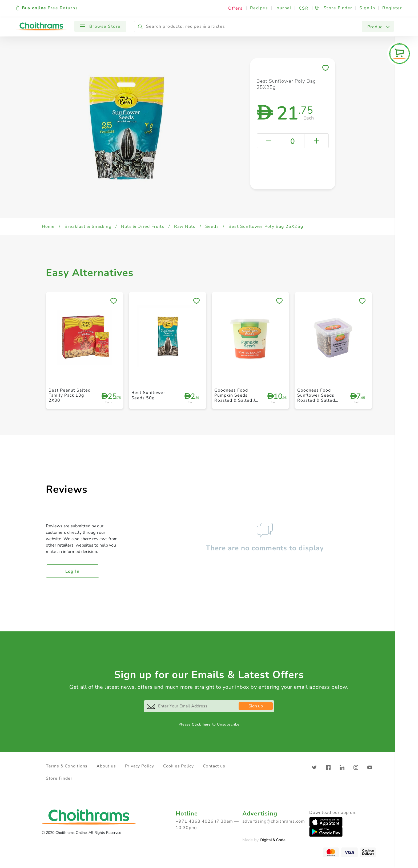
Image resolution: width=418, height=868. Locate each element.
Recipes (259, 8)
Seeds (212, 226)
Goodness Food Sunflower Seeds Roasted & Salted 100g (316, 398)
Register (392, 8)
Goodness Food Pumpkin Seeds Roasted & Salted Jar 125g (237, 398)
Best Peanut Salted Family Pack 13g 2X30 (70, 395)
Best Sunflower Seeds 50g (148, 395)
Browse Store (100, 26)
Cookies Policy (178, 766)
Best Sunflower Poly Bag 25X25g (266, 226)
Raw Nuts (185, 226)
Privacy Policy (140, 766)
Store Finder (59, 778)
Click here (201, 724)
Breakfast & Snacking (88, 226)
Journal (283, 8)
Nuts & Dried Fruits (143, 226)
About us (106, 766)
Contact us (214, 766)
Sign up (256, 706)
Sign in (367, 8)
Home (48, 226)
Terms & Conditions (67, 766)
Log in (73, 571)
